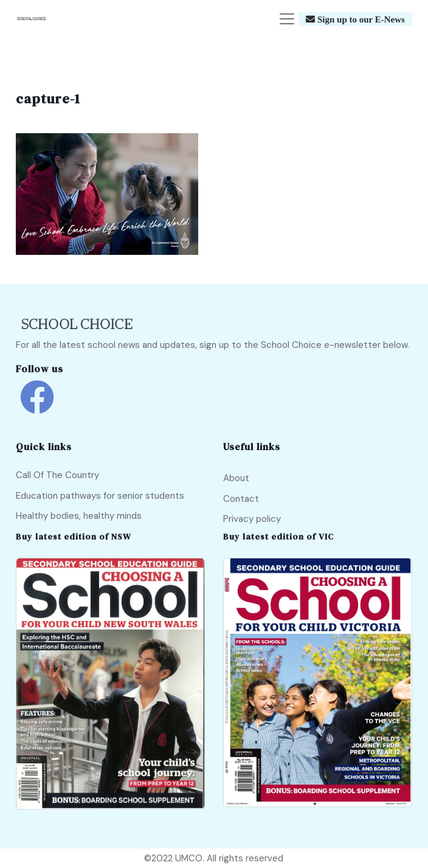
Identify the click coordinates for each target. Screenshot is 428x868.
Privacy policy (252, 519)
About (236, 478)
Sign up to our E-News (360, 19)
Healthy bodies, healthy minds (79, 516)
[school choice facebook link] (37, 406)
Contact (241, 499)
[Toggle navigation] (287, 19)
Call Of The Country (57, 475)
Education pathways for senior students (100, 496)
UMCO (189, 858)
